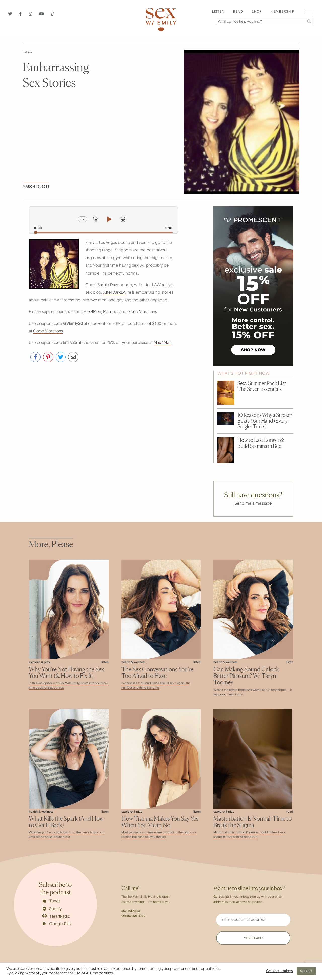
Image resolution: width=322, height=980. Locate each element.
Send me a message (253, 504)
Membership (283, 12)
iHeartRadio (56, 917)
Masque (110, 312)
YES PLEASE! (253, 938)
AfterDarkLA (114, 293)
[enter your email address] (253, 920)
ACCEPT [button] (306, 971)
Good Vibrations (142, 312)
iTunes (52, 901)
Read (238, 12)
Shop (257, 12)
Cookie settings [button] (279, 971)
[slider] (103, 232)
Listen (218, 12)
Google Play (57, 924)
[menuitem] (218, 12)
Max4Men (92, 312)
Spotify (52, 909)
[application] (103, 220)
